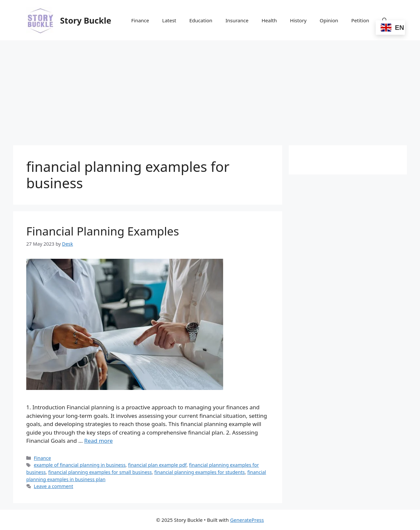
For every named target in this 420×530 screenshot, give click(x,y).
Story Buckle (86, 20)
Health (269, 20)
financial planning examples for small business (100, 472)
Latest (169, 20)
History (298, 20)
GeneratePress (247, 520)
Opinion (329, 20)
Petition (360, 20)
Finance (140, 20)
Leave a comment (53, 486)
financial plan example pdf (157, 465)
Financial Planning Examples (103, 231)
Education (201, 20)
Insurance (237, 20)
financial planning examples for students (199, 472)
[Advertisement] (210, 90)
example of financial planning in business (80, 465)
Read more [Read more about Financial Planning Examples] (99, 441)
